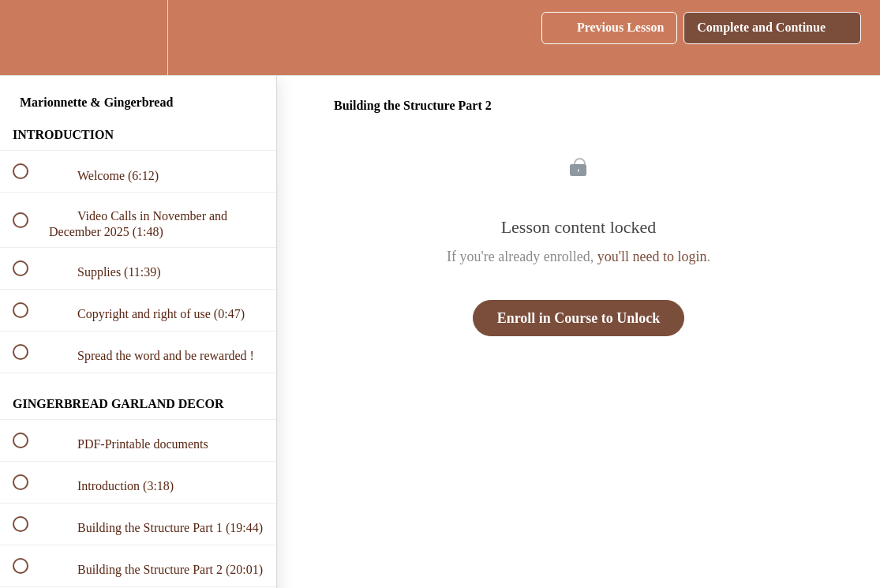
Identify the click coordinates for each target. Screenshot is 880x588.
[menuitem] (138, 37)
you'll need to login (652, 257)
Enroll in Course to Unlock (579, 318)
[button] (29, 37)
